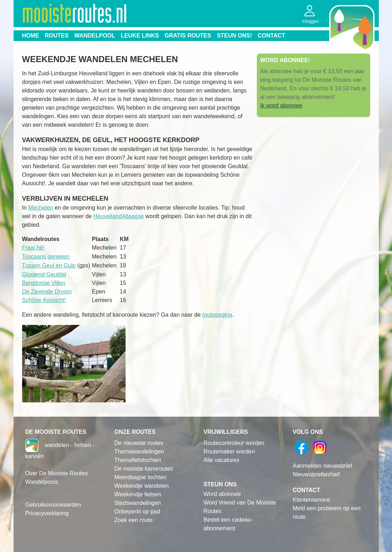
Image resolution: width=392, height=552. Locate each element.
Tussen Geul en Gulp (49, 265)
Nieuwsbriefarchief (316, 474)
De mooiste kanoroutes (144, 469)
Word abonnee (222, 494)
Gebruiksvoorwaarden (53, 505)
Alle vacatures (222, 460)
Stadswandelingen (138, 503)
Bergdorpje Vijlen (44, 283)
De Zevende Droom (47, 292)
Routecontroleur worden (234, 443)
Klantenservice (312, 500)
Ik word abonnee (281, 106)
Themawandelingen (139, 451)
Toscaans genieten (46, 257)
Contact (272, 36)
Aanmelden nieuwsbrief (322, 466)
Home (31, 36)
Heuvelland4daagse (119, 216)
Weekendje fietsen (138, 494)
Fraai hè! (33, 248)
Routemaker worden (229, 451)
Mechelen (40, 208)
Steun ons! (235, 36)
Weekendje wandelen (142, 486)
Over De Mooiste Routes (57, 473)
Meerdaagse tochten (141, 477)
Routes (57, 36)
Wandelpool (95, 36)
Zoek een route (134, 520)
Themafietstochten (138, 460)
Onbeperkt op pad (137, 511)
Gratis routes (188, 36)
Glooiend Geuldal (44, 274)
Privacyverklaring (47, 513)
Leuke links (140, 36)
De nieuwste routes (139, 443)
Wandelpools (42, 482)
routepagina (217, 315)
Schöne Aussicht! (44, 300)
